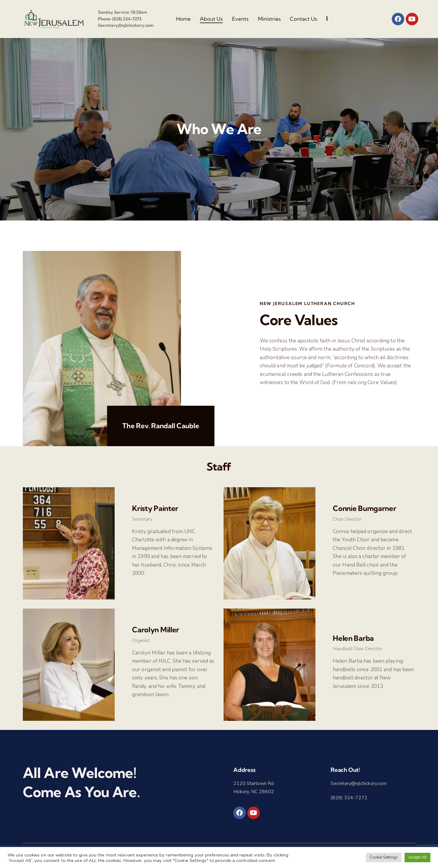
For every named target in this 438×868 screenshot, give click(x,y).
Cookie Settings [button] (384, 857)
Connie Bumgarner (365, 508)
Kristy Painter (155, 508)
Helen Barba (353, 638)
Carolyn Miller (156, 630)
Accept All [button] (417, 857)
